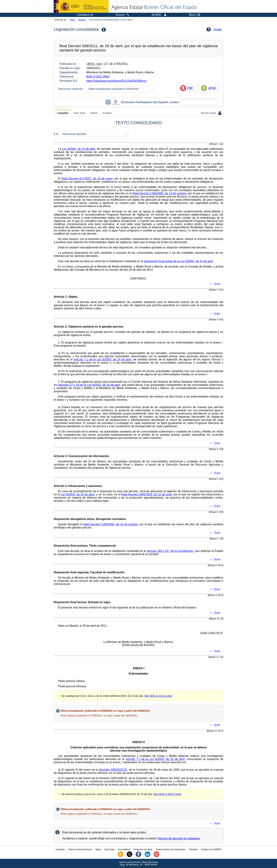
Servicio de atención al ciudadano (179, 838)
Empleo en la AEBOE (211, 849)
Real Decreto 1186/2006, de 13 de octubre (159, 193)
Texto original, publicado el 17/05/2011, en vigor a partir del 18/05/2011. (99, 716)
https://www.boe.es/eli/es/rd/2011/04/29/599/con (117, 81)
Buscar (82, 20)
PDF (190, 88)
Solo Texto (80, 113)
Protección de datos (143, 849)
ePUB (212, 88)
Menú (195, 15)
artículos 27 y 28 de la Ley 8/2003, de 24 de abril (89, 385)
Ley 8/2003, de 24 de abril (79, 149)
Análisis (107, 113)
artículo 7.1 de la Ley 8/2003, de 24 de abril (103, 359)
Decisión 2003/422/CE (113, 770)
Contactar (60, 849)
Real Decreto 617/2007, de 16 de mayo (87, 179)
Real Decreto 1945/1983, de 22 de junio (146, 494)
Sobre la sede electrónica (80, 849)
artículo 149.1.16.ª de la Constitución (170, 551)
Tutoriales (193, 849)
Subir (217, 284)
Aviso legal (109, 849)
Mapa (98, 849)
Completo (63, 113)
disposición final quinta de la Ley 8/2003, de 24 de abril (178, 261)
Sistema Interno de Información (171, 849)
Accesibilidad (124, 849)
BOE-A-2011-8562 (98, 77)
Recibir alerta (211, 113)
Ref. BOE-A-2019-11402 (158, 696)
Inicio (72, 20)
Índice (94, 113)
